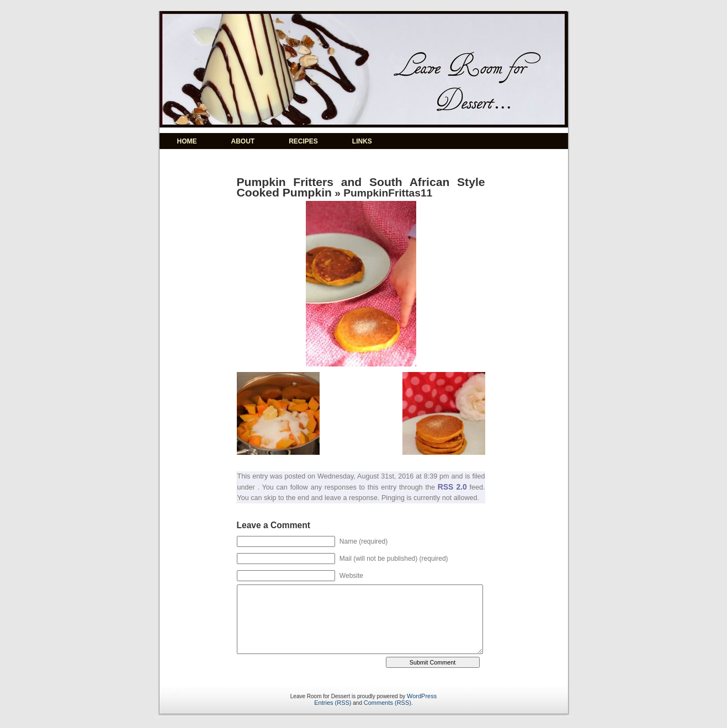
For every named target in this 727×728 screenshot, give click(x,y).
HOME (187, 141)
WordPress (422, 696)
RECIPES (303, 141)
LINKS (362, 141)
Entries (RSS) (333, 703)
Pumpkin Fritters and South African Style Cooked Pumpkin (361, 187)
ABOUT (243, 141)
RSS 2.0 (452, 487)
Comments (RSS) (388, 703)
